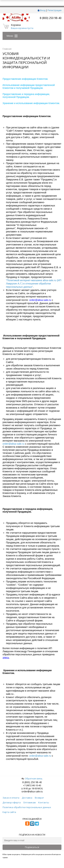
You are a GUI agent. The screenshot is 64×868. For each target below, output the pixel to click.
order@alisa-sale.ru (13, 444)
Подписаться (32, 847)
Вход (43, 10)
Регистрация (55, 10)
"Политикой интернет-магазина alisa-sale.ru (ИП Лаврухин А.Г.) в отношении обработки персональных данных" (34, 284)
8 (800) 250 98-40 (51, 18)
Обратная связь (32, 778)
